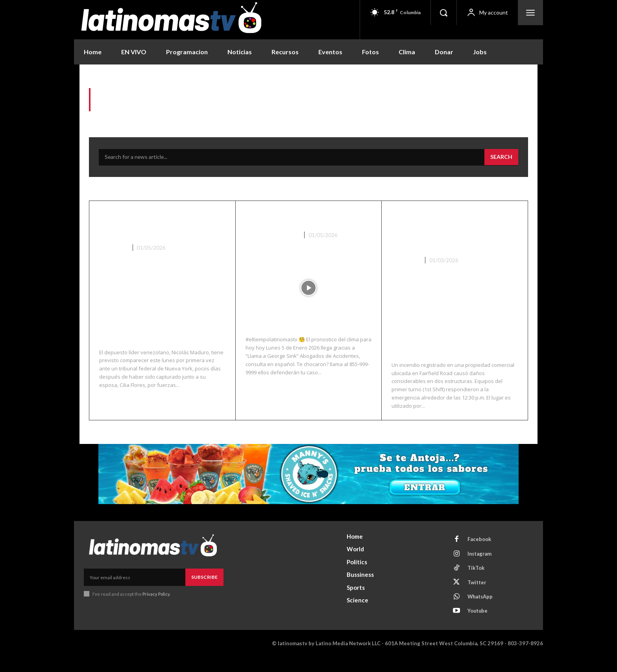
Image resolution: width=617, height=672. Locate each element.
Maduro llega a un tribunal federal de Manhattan (146, 230)
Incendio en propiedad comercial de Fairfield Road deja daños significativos (447, 237)
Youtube (478, 626)
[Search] (501, 158)
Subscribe (204, 590)
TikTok (476, 582)
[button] (443, 13)
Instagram (480, 568)
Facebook (480, 553)
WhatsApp (481, 611)
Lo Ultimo (113, 261)
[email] (135, 591)
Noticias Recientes (272, 236)
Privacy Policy (156, 607)
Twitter (477, 597)
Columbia (405, 274)
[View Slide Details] (308, 487)
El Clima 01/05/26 (290, 218)
